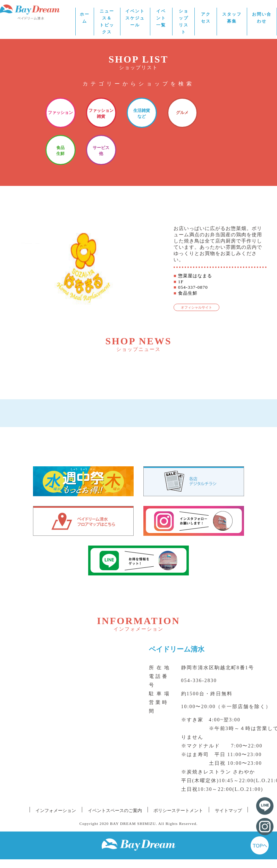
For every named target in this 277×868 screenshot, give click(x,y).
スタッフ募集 (232, 18)
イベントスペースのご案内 (115, 810)
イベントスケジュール (135, 18)
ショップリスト (184, 22)
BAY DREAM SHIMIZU (133, 824)
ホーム (85, 18)
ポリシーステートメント (178, 810)
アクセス (206, 18)
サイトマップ (228, 810)
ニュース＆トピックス (107, 22)
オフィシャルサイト (196, 307)
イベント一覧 (161, 18)
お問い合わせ (262, 18)
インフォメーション (56, 810)
